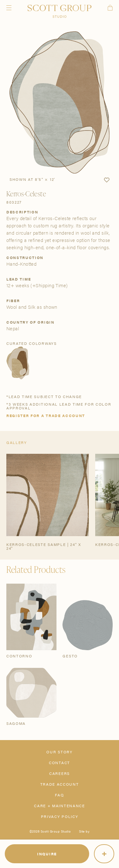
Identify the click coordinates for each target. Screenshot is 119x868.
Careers (60, 773)
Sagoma (16, 723)
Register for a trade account (46, 415)
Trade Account (60, 784)
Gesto (70, 656)
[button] (107, 180)
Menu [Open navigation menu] (9, 8)
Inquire (47, 854)
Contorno (19, 656)
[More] (104, 854)
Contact (60, 763)
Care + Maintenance (59, 806)
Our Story (59, 752)
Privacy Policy (60, 816)
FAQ (59, 795)
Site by (84, 831)
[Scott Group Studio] (60, 11)
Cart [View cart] (110, 8)
